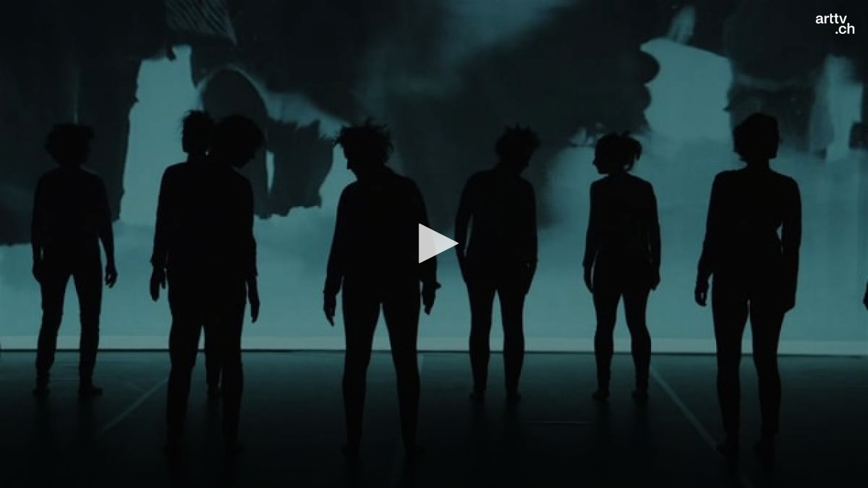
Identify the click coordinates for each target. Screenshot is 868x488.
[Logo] (835, 24)
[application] (434, 244)
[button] (434, 243)
